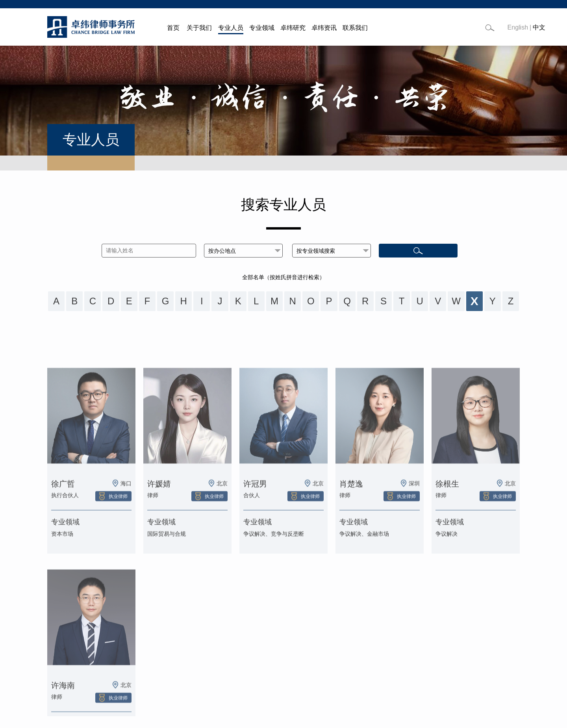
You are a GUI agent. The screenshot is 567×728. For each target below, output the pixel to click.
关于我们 (199, 28)
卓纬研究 (293, 28)
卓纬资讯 (324, 28)
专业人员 (231, 28)
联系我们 (355, 28)
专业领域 (262, 28)
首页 (173, 28)
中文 (539, 27)
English (518, 27)
